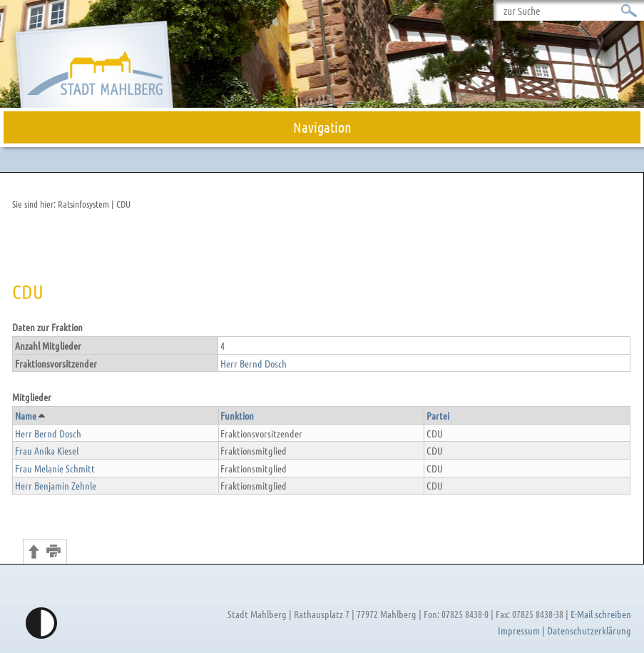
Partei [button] (438, 415)
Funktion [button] (237, 415)
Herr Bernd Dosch (254, 363)
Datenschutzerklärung (589, 630)
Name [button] (29, 415)
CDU (123, 204)
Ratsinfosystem (83, 204)
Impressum (519, 630)
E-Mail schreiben (601, 614)
